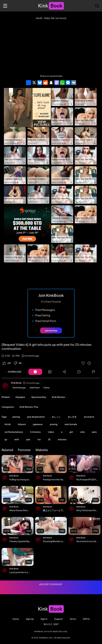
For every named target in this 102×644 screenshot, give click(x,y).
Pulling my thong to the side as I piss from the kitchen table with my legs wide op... (20, 479)
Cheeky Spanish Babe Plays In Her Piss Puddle (20, 541)
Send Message (19, 388)
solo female (71, 424)
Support (59, 619)
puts (94, 432)
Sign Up (30, 619)
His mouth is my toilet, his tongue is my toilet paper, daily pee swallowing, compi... (87, 541)
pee (28, 439)
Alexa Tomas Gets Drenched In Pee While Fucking (20, 510)
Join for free (51, 330)
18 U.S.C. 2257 (51, 624)
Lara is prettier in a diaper (20, 572)
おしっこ (56, 417)
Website (42, 450)
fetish (8, 424)
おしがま (72, 417)
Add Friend (35, 388)
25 (49, 439)
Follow (47, 388)
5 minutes (35, 432)
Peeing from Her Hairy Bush (54, 479)
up (6, 439)
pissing (54, 424)
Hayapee (20, 397)
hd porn (22, 424)
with (17, 439)
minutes (62, 439)
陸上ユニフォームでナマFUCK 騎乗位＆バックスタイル (54, 510)
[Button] (35, 372)
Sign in (44, 619)
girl (71, 432)
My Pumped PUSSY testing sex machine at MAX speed (87, 479)
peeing (16, 417)
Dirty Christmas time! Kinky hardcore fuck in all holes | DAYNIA (87, 510)
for (39, 439)
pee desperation (36, 417)
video (51, 432)
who (82, 432)
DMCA (86, 619)
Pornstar (24, 450)
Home (16, 619)
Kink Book (16, 383)
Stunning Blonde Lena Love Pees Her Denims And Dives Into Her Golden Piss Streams (54, 541)
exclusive (89, 417)
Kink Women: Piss (29, 407)
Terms (73, 619)
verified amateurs (14, 432)
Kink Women (59, 397)
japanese (38, 424)
